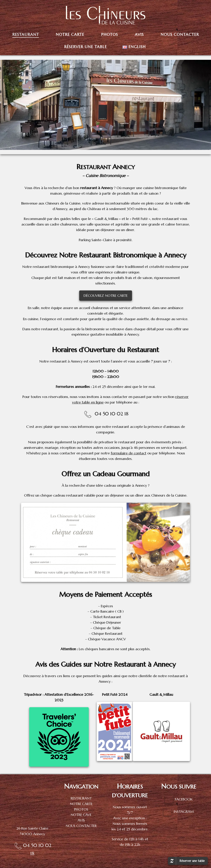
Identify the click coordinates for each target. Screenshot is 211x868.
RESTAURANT (81, 798)
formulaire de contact (129, 453)
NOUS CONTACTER (81, 826)
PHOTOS (81, 809)
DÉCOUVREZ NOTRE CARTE (106, 296)
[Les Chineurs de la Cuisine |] (106, 15)
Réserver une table (192, 861)
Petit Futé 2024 (115, 694)
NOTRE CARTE (81, 804)
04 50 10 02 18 (112, 414)
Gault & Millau (161, 694)
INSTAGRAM (184, 811)
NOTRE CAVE (81, 815)
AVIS (81, 820)
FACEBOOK (184, 799)
